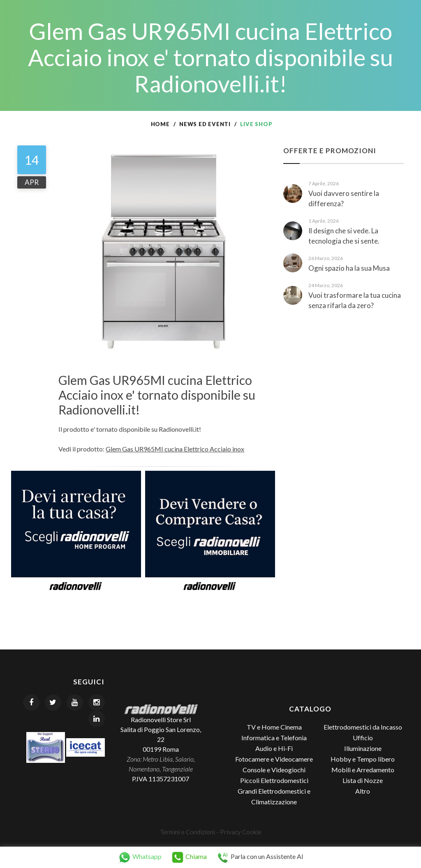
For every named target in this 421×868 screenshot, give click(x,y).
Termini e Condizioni (187, 832)
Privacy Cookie (241, 832)
